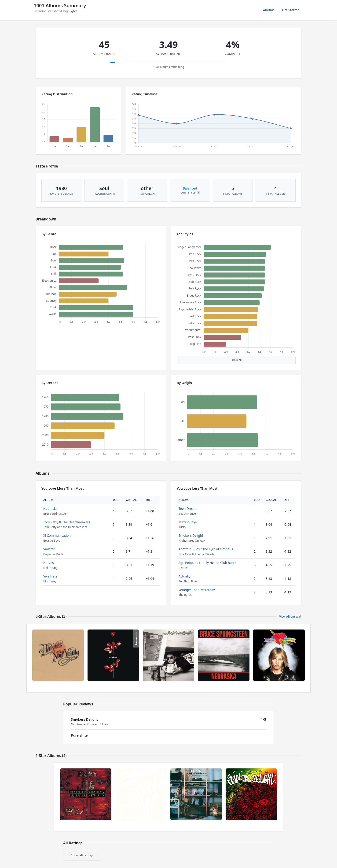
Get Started (291, 10)
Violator (49, 549)
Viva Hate (50, 576)
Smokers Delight (191, 535)
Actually (184, 576)
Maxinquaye (188, 522)
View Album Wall (290, 617)
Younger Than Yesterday (197, 590)
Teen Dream (188, 509)
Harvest (49, 563)
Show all (236, 360)
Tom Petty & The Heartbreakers (67, 522)
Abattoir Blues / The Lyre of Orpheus (206, 549)
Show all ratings (82, 855)
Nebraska (50, 509)
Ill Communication (57, 535)
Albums (269, 10)
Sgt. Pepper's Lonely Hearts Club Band (207, 563)
